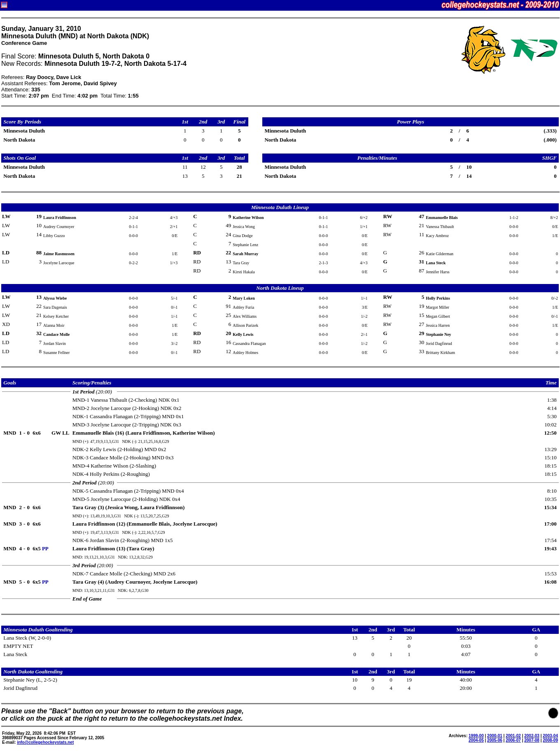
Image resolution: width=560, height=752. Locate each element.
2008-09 (550, 740)
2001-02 (513, 736)
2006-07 (513, 740)
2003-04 (550, 736)
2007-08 (532, 740)
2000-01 (495, 736)
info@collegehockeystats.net (45, 742)
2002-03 (532, 736)
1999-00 (476, 736)
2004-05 (476, 740)
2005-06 (495, 740)
